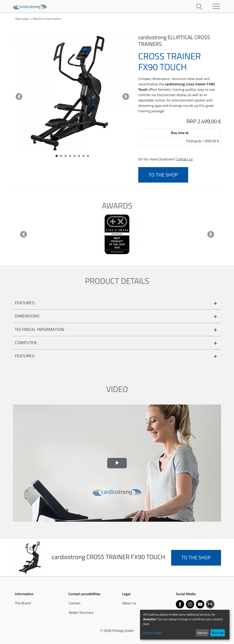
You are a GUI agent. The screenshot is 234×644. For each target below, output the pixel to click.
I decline (202, 633)
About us (129, 603)
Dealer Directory (81, 612)
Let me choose (153, 633)
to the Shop (163, 175)
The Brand (23, 603)
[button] (19, 97)
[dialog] (185, 625)
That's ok (217, 633)
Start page (22, 19)
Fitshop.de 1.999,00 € (203, 141)
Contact (75, 603)
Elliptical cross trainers (47, 19)
